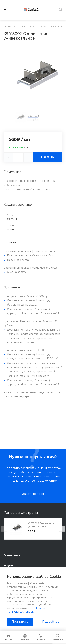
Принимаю (20, 622)
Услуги (8, 565)
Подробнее (51, 622)
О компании (12, 555)
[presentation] (4, 529)
